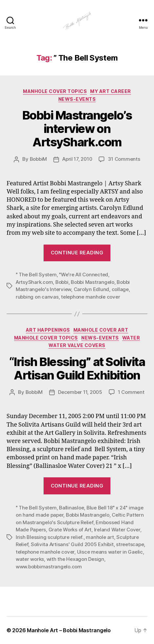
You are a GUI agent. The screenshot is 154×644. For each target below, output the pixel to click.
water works (30, 559)
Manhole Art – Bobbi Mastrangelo (69, 630)
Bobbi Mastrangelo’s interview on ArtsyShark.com (77, 129)
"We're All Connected (84, 275)
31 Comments (124, 159)
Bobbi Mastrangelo (93, 282)
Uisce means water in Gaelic (110, 552)
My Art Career (111, 91)
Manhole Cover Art (101, 330)
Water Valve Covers (77, 345)
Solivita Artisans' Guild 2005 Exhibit (72, 544)
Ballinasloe (71, 508)
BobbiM (38, 159)
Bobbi (62, 282)
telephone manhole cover (90, 297)
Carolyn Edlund (91, 289)
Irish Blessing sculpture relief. (50, 537)
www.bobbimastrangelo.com (49, 567)
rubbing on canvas (37, 297)
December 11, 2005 (80, 392)
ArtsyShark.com (34, 282)
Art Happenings (48, 330)
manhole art (100, 537)
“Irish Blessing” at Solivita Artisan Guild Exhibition (77, 368)
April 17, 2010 (77, 159)
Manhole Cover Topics (55, 91)
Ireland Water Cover (117, 530)
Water (131, 338)
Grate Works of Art (70, 530)
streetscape (130, 544)
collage (120, 289)
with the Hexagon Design (75, 559)
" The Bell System (36, 275)
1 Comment (131, 392)
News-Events (77, 99)
